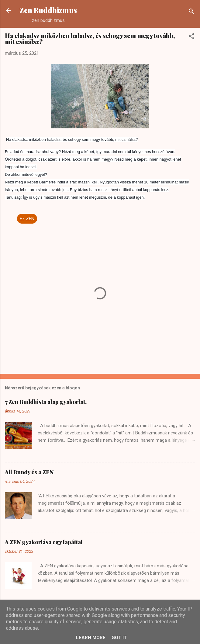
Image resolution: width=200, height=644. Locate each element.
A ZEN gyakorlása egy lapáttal (44, 542)
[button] (191, 37)
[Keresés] (191, 12)
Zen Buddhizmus (48, 10)
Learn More (91, 638)
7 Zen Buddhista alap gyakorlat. (46, 402)
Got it (119, 638)
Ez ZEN (27, 219)
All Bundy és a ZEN (29, 472)
